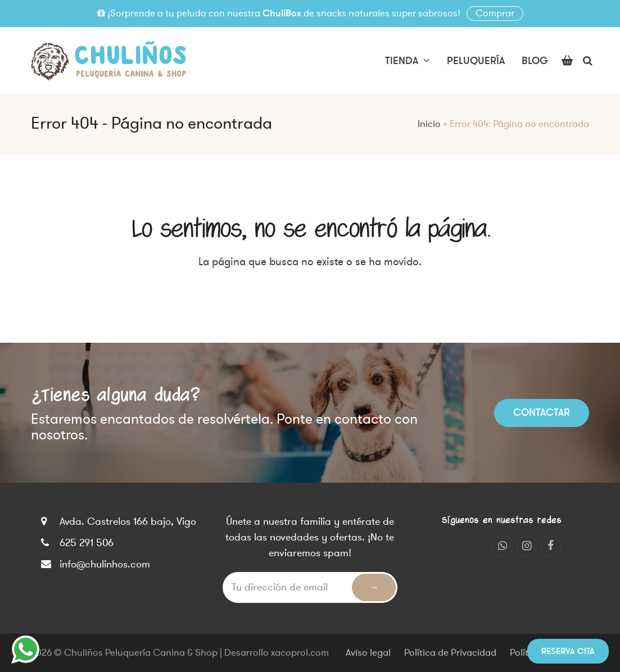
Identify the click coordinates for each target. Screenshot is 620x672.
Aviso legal (368, 653)
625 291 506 (87, 543)
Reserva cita (568, 651)
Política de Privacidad (450, 653)
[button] (567, 61)
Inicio (429, 124)
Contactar (542, 412)
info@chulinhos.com (105, 564)
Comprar (495, 13)
